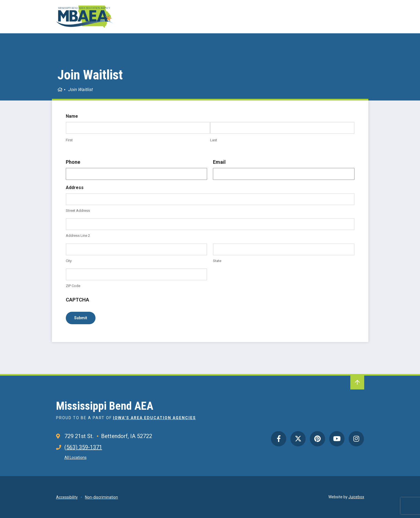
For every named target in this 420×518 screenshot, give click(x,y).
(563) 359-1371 (83, 447)
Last (214, 140)
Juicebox (356, 497)
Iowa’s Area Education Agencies (154, 418)
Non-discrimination (101, 497)
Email (219, 162)
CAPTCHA (77, 300)
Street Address (78, 211)
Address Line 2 (78, 236)
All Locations (76, 457)
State (217, 261)
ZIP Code (73, 286)
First (69, 140)
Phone (73, 162)
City (69, 261)
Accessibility (67, 497)
